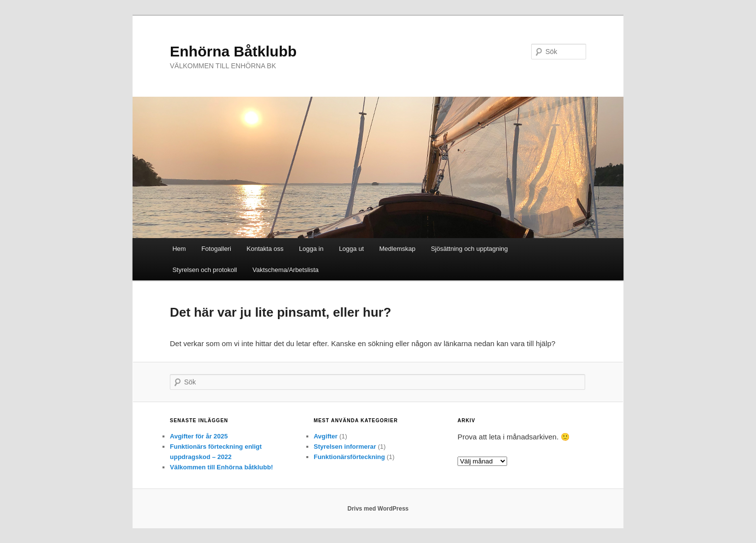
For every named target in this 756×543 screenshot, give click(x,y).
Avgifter (326, 436)
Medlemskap (398, 249)
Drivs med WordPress (378, 509)
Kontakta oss (265, 249)
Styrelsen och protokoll (205, 270)
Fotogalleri (216, 249)
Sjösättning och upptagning (470, 249)
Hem (179, 249)
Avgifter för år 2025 (199, 436)
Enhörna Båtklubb (233, 51)
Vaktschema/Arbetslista (285, 270)
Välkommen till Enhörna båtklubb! (221, 467)
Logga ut (351, 249)
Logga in (311, 249)
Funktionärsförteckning (349, 457)
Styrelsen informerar (345, 447)
